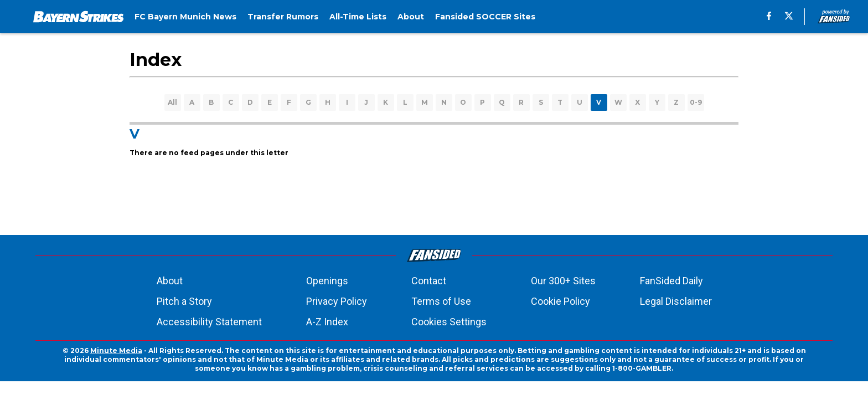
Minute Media (116, 351)
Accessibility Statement (209, 322)
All (172, 102)
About (170, 281)
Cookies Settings (449, 322)
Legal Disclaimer (676, 301)
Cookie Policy (560, 301)
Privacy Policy (337, 301)
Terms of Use (441, 301)
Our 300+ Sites (563, 281)
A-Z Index (327, 322)
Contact (429, 281)
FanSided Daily (671, 281)
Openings (327, 281)
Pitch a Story (184, 301)
